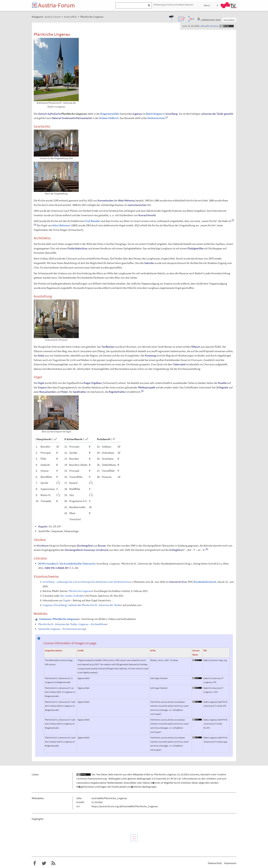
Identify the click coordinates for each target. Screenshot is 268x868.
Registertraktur (117, 392)
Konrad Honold (147, 215)
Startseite (35, 5)
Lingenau (137, 114)
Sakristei (149, 263)
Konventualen (106, 200)
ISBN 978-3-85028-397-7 (58, 568)
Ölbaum (196, 347)
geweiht (229, 114)
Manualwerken (48, 392)
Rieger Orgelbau (93, 383)
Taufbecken (108, 347)
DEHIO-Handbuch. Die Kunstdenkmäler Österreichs (67, 564)
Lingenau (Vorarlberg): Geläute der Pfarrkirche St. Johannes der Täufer (82, 605)
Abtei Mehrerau (127, 200)
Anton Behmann (61, 225)
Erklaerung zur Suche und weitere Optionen (174, 5)
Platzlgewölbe (195, 248)
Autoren (194, 774)
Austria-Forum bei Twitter (44, 863)
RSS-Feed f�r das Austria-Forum (53, 863)
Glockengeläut (85, 546)
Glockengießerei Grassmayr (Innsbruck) (87, 550)
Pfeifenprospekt (147, 387)
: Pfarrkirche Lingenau (59, 619)
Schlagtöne (176, 550)
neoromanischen (137, 205)
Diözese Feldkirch (109, 118)
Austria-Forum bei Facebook (35, 863)
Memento (139, 582)
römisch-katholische (49, 114)
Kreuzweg (150, 355)
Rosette (222, 383)
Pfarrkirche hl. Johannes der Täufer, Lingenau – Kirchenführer (72, 624)
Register (224, 387)
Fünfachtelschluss (77, 248)
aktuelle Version (209, 26)
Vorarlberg (172, 114)
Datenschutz (215, 863)
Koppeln (43, 526)
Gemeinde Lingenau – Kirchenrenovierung (62, 629)
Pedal (64, 392)
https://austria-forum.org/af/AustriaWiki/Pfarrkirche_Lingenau (125, 806)
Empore (42, 387)
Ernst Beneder (92, 221)
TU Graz (229, 5)
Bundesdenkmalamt (205, 582)
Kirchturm (43, 546)
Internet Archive (178, 582)
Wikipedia (138, 774)
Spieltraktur (80, 392)
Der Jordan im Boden (72, 596)
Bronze (102, 546)
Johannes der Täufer (212, 114)
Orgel (41, 383)
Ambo (41, 355)
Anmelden (229, 20)
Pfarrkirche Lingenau (80, 591)
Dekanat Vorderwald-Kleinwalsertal (72, 118)
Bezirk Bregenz (154, 114)
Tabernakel (179, 364)
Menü (207, 5)
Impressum (230, 863)
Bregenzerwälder (110, 114)
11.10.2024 (183, 774)
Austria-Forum (56, 5)
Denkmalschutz (156, 118)
